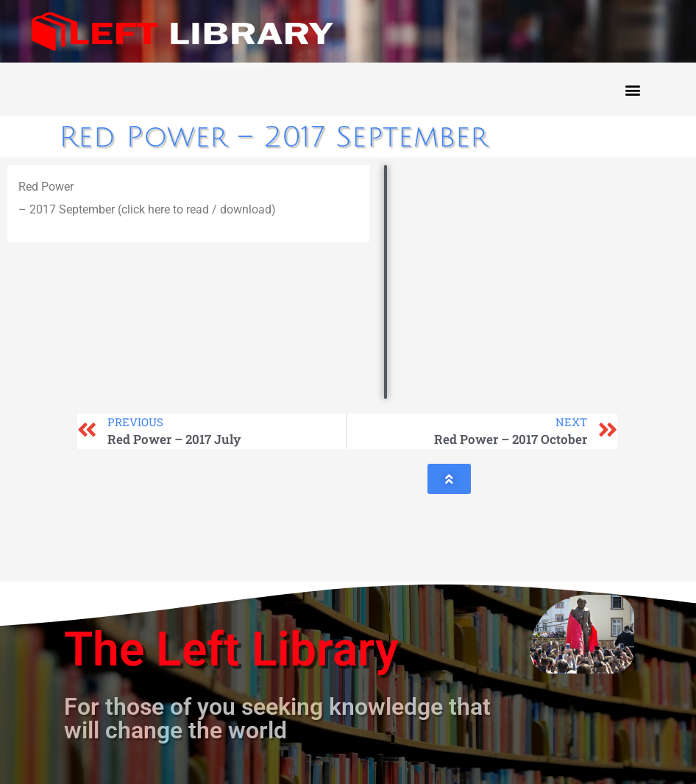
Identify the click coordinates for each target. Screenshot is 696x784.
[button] (632, 89)
